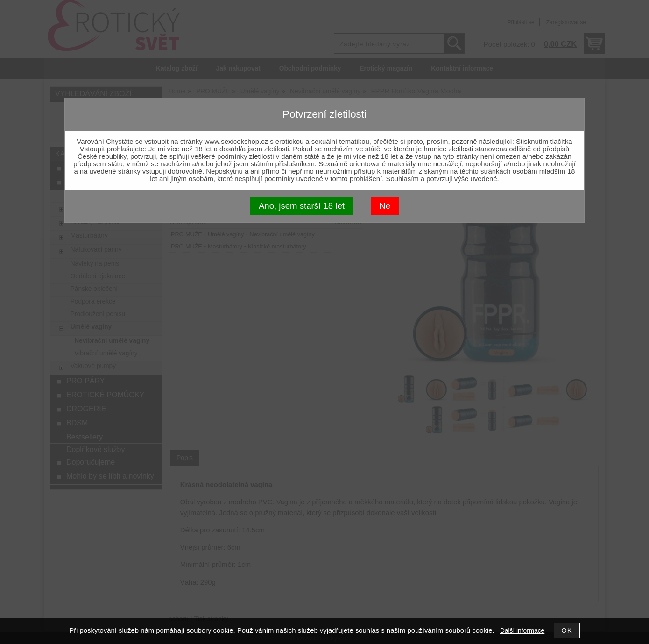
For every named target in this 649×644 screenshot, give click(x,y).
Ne (385, 206)
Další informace (522, 631)
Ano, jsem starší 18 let (302, 206)
